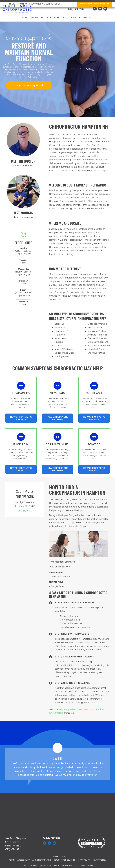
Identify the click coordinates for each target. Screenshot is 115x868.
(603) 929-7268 (76, 9)
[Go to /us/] (23, 140)
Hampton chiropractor (81, 142)
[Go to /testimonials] (23, 192)
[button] (29, 85)
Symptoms (60, 17)
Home (25, 17)
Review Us (74, 17)
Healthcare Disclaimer (64, 860)
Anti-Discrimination (42, 860)
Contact (88, 17)
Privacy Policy (99, 860)
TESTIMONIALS (23, 213)
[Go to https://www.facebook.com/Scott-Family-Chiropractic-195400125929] (45, 844)
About (35, 17)
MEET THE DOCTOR (23, 161)
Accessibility (24, 860)
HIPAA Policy (84, 860)
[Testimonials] (58, 764)
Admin (12, 860)
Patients (46, 17)
